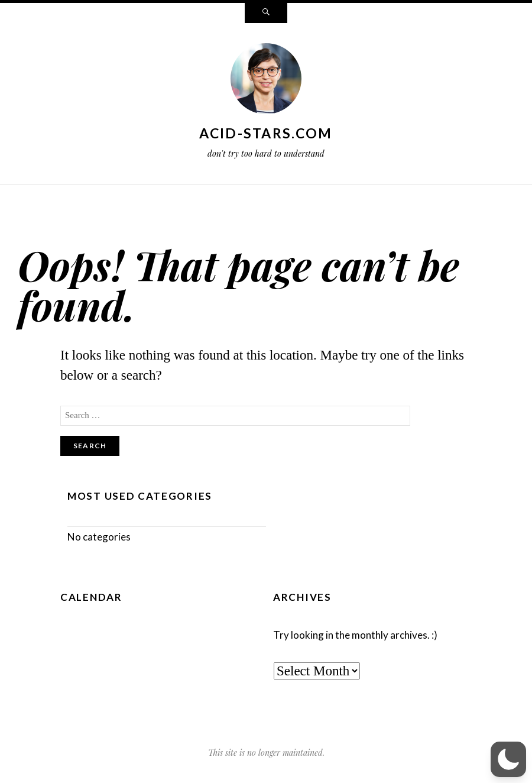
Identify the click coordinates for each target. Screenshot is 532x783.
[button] (508, 759)
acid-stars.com (266, 133)
